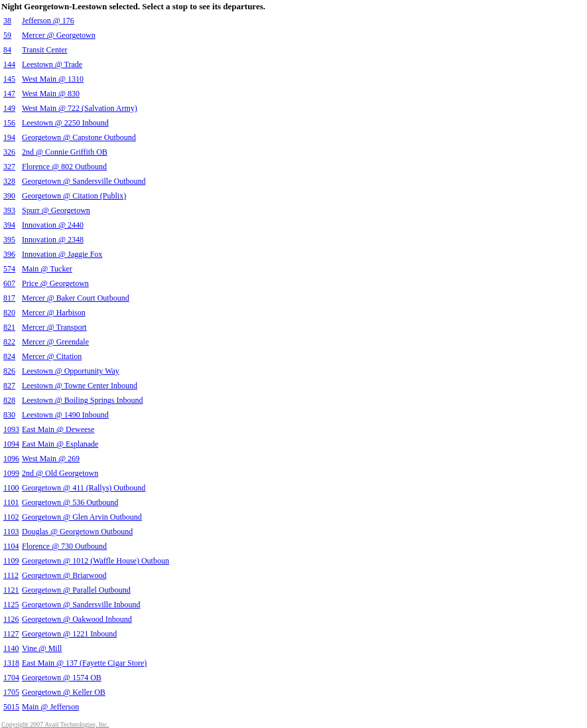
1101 (11, 502)
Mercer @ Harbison (54, 313)
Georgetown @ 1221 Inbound (69, 634)
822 (9, 342)
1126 (11, 619)
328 (9, 181)
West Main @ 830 (51, 94)
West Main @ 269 (51, 459)
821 (9, 327)
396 (9, 254)
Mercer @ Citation (52, 356)
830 (9, 415)
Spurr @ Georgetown (56, 210)
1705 (11, 692)
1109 (11, 561)
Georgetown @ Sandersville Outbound (84, 181)
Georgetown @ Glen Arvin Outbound (82, 517)
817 (9, 298)
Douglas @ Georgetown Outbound (77, 532)
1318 (11, 663)
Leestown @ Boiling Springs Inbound (82, 400)
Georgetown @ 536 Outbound (70, 502)
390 (9, 196)
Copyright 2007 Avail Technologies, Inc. (55, 724)
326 (9, 152)
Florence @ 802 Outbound (64, 167)
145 (9, 79)
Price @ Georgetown (55, 283)
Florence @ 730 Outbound (64, 546)
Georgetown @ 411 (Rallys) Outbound (84, 488)
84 (7, 50)
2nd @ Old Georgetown (60, 473)
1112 (11, 575)
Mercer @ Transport (54, 327)
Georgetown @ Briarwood (64, 575)
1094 (11, 444)
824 (9, 356)
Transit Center (45, 50)
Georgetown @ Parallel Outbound (76, 590)
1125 (11, 605)
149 (9, 108)
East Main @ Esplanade (60, 444)
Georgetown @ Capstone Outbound (79, 137)
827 (9, 386)
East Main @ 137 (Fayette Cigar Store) (84, 663)
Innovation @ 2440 (53, 225)
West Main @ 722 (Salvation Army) (80, 108)
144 (9, 64)
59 (7, 35)
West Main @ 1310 (53, 79)
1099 (11, 473)
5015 (11, 707)
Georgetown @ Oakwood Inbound (77, 619)
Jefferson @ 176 (48, 21)
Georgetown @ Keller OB (64, 692)
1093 (11, 429)
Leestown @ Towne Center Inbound (80, 386)
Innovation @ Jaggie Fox (62, 254)
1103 (11, 532)
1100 (11, 488)
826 (9, 371)
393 (9, 210)
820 (9, 313)
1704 (11, 678)
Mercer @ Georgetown (59, 35)
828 (9, 400)
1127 (11, 634)
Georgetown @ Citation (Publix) (74, 196)
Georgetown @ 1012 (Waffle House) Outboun (96, 561)
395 (9, 240)
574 (9, 269)
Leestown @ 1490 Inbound (65, 415)
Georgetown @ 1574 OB (62, 678)
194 (9, 137)
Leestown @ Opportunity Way (71, 371)
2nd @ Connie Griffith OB (65, 152)
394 (9, 225)
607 (9, 283)
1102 (11, 517)
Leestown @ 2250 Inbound (65, 123)
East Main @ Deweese (58, 429)
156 (9, 123)
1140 (11, 648)
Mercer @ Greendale (55, 342)
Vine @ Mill (42, 648)
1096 (11, 459)
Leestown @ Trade (52, 64)
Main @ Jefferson (50, 707)
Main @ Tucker (47, 269)
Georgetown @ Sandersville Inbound (81, 605)
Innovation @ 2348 (53, 240)
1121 (11, 590)
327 (9, 167)
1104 (11, 546)
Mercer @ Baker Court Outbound (76, 298)
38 (7, 21)
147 (9, 94)
